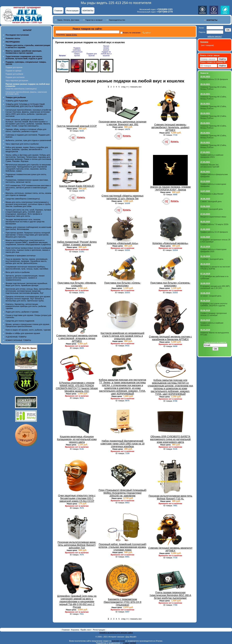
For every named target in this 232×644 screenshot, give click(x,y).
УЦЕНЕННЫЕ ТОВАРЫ (16, 337)
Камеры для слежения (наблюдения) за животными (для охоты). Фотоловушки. (28, 228)
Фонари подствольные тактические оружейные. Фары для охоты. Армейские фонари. (27, 284)
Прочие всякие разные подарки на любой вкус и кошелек (106, 51)
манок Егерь (71, 35)
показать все (136, 87)
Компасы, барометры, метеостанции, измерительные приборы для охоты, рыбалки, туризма (26, 306)
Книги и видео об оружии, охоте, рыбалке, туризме (28, 330)
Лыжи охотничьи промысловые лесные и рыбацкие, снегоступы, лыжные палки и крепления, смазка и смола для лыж (29, 250)
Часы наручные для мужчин (17, 81)
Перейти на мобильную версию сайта (116, 633)
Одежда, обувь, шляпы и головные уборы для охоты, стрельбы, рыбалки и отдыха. (26, 130)
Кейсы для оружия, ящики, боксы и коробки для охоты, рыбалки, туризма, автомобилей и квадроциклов (27, 149)
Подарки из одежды (14, 71)
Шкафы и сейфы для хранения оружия (23, 333)
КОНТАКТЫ (88, 11)
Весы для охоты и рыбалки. (18, 272)
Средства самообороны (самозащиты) (21, 89)
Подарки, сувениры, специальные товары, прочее (77, 52)
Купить (81, 137)
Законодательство (117, 20)
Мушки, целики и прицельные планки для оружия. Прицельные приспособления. (28, 325)
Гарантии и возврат (94, 20)
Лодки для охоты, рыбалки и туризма (22, 312)
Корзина (75, 630)
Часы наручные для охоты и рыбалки (22, 144)
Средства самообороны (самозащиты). (23, 199)
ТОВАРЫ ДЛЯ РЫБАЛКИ (17, 101)
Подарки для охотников (15, 77)
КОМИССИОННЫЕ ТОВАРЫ (18, 340)
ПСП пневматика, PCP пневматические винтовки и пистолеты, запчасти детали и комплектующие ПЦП (28, 188)
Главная (58, 11)
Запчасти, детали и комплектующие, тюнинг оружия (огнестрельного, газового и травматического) (25, 278)
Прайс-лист (86, 630)
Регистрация (72, 11)
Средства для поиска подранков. (20, 321)
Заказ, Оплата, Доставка (68, 20)
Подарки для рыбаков (14, 74)
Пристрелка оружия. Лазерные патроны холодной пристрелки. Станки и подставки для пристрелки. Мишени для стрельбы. (28, 235)
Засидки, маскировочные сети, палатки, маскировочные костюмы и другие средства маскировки (25, 222)
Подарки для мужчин (14, 67)
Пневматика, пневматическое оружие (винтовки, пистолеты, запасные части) (27, 181)
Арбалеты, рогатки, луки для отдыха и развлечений (28, 140)
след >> (125, 87)
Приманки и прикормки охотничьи (20, 256)
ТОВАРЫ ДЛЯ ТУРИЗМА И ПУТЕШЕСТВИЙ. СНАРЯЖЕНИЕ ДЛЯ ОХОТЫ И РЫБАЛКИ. (25, 105)
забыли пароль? (215, 36)
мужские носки (118, 641)
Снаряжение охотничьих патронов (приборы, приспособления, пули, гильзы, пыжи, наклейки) (27, 268)
